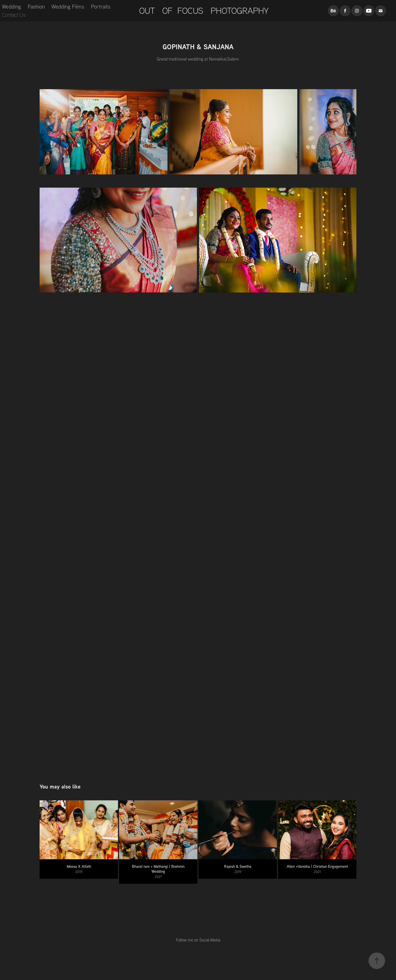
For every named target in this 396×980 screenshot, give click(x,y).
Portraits (101, 6)
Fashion (36, 6)
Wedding (11, 6)
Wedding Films (68, 6)
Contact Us (14, 15)
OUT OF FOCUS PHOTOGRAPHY (203, 10)
